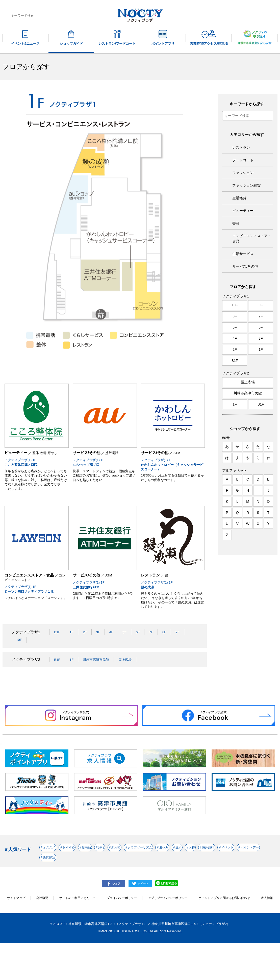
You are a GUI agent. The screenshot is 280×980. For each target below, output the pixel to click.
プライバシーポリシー (127, 929)
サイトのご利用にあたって (80, 929)
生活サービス (243, 254)
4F (114, 654)
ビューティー (243, 211)
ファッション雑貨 (246, 185)
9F (183, 654)
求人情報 (140, 935)
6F (141, 654)
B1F (58, 654)
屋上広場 (131, 681)
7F (155, 654)
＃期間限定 (206, 886)
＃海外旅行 (103, 886)
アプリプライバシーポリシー (176, 929)
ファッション (243, 173)
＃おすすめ (86, 872)
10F (19, 661)
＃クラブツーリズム (206, 872)
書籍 (236, 223)
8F (169, 654)
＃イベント (135, 886)
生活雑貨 (239, 198)
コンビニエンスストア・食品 (252, 238)
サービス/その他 (245, 266)
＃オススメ (54, 872)
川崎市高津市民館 (99, 681)
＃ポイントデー (170, 886)
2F (86, 654)
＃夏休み (244, 872)
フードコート (243, 160)
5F (128, 654)
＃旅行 (142, 872)
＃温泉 (50, 886)
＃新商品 (116, 872)
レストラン (241, 147)
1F (73, 654)
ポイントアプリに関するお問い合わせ (236, 929)
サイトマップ (15, 929)
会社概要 (42, 929)
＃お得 (75, 886)
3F (100, 654)
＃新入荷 (168, 872)
